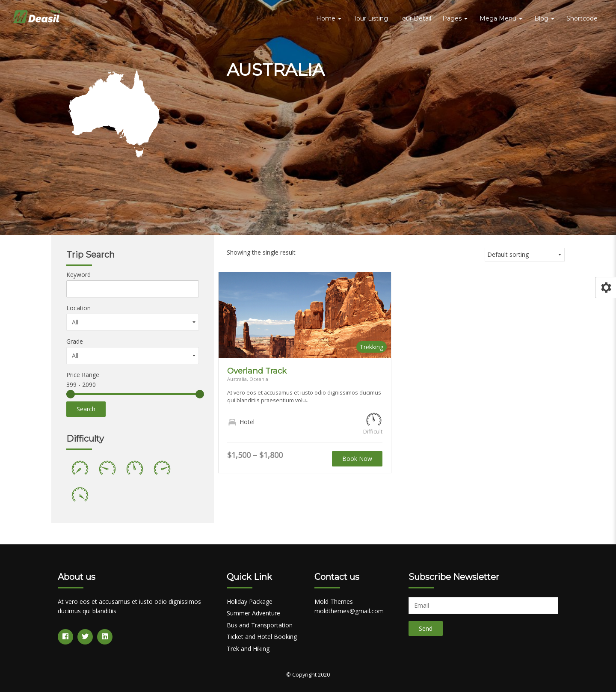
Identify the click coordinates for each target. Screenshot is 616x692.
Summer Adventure (253, 613)
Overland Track (257, 371)
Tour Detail (415, 18)
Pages (455, 18)
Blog (544, 18)
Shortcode (582, 18)
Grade (75, 341)
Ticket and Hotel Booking (262, 637)
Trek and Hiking (248, 649)
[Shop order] (525, 255)
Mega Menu (501, 18)
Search (86, 409)
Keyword (78, 275)
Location (78, 308)
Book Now (357, 459)
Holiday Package (250, 601)
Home (329, 18)
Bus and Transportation (260, 625)
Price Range (83, 375)
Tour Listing (371, 18)
